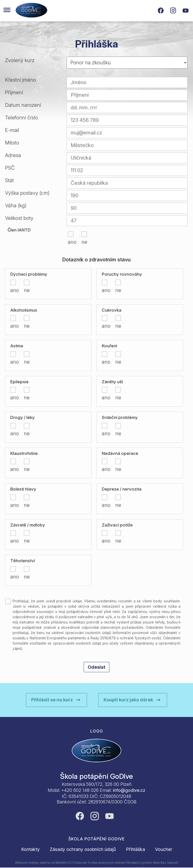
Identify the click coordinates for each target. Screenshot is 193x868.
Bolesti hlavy (23, 489)
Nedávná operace (120, 453)
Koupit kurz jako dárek (128, 700)
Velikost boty (19, 218)
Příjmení (14, 92)
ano (69, 242)
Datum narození (23, 105)
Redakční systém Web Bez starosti (153, 863)
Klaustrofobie (24, 453)
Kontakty (30, 849)
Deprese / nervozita (122, 489)
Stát (9, 180)
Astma (17, 346)
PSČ (10, 168)
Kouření (109, 346)
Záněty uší (112, 382)
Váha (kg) (16, 206)
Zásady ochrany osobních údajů (83, 849)
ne (82, 242)
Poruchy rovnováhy (122, 274)
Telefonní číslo (21, 118)
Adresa (13, 155)
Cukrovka (112, 310)
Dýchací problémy (29, 274)
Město (12, 143)
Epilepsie (19, 382)
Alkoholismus (24, 310)
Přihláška (135, 849)
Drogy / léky (22, 417)
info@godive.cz (129, 790)
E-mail (12, 130)
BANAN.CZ (63, 863)
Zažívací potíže (117, 525)
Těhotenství (23, 561)
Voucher (164, 849)
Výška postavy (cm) (27, 193)
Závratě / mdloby (28, 525)
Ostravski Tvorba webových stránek (99, 863)
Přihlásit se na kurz (52, 700)
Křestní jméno (20, 80)
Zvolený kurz (20, 60)
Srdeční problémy (120, 417)
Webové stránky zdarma (33, 863)
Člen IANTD (19, 230)
